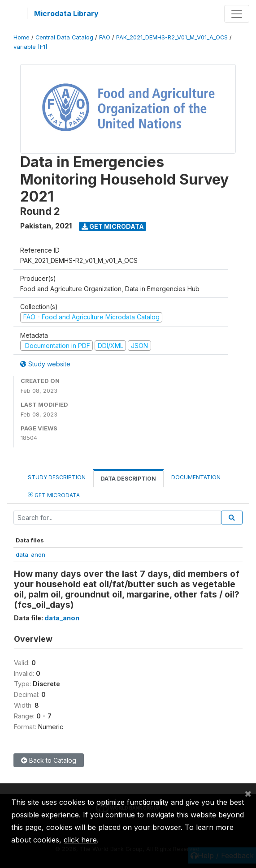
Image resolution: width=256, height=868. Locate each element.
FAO (105, 37)
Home (22, 37)
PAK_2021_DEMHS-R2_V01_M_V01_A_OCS (172, 37)
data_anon (30, 554)
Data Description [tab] (128, 479)
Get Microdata (113, 226)
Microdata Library (66, 13)
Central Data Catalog (64, 37)
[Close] (248, 793)
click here (80, 840)
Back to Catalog (49, 760)
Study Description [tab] (57, 477)
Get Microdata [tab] (54, 495)
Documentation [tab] (196, 477)
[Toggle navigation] (237, 14)
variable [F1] (30, 47)
